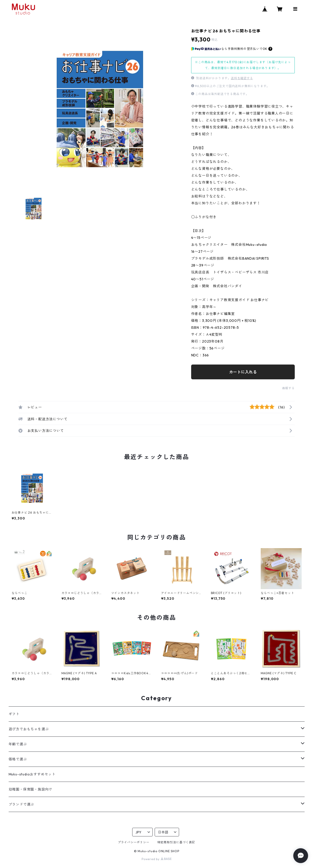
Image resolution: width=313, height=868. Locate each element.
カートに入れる (243, 372)
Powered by (156, 859)
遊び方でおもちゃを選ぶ (29, 729)
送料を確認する (242, 78)
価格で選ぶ (18, 759)
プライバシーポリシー (134, 842)
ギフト (14, 714)
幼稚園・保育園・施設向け (31, 789)
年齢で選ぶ (18, 744)
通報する (288, 388)
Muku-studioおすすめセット (32, 774)
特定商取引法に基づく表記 (176, 842)
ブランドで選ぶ (21, 804)
